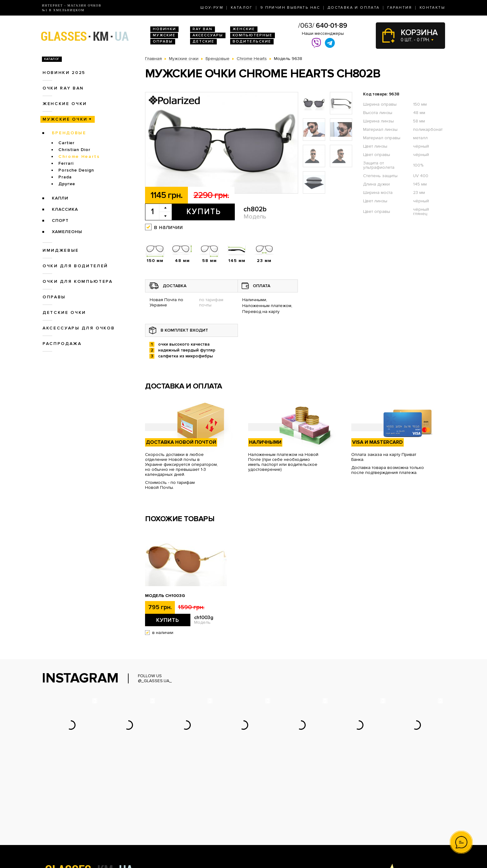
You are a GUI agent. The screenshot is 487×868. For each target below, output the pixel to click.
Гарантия (400, 8)
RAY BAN (203, 29)
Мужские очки (65, 119)
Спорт (60, 220)
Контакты (432, 8)
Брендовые (69, 133)
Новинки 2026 (160, 807)
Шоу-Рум (212, 8)
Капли (60, 198)
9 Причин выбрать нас (290, 8)
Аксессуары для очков (79, 328)
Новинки (164, 29)
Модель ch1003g (165, 596)
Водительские (252, 41)
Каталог (242, 8)
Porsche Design (76, 170)
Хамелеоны (67, 232)
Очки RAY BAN (63, 88)
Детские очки (64, 312)
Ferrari (66, 163)
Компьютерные (253, 35)
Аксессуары (208, 35)
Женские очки (65, 104)
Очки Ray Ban (159, 813)
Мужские (164, 35)
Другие (67, 184)
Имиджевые (61, 250)
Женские (244, 29)
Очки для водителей (75, 266)
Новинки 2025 (64, 73)
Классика (65, 209)
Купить (204, 212)
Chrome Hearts (79, 156)
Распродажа (62, 344)
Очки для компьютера (78, 281)
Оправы (163, 41)
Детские (203, 41)
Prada (65, 177)
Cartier (66, 143)
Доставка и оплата (354, 8)
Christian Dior (74, 150)
